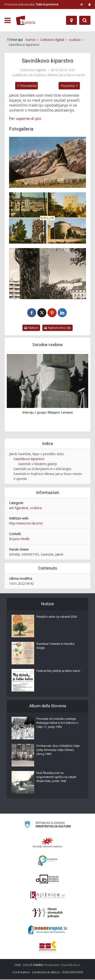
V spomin (20, 479)
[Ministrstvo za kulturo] (48, 826)
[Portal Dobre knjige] (47, 930)
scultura (36, 508)
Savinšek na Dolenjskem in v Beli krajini (42, 469)
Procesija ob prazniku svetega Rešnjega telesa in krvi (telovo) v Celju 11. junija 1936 (57, 723)
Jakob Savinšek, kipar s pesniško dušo (37, 454)
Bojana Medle (19, 539)
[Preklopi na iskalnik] (85, 20)
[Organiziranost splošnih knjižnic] (47, 843)
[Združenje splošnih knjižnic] (48, 947)
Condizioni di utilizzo (46, 973)
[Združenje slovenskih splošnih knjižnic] (48, 896)
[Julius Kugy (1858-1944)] (47, 162)
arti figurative (19, 508)
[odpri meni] (8, 21)
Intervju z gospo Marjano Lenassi (48, 413)
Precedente (26, 86)
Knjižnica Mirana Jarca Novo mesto (59, 75)
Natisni (31, 328)
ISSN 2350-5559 (72, 973)
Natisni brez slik (57, 328)
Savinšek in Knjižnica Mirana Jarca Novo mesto (48, 474)
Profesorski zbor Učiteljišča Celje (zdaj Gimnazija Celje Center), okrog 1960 (58, 751)
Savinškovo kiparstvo (29, 459)
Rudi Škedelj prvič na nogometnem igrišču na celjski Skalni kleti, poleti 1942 (56, 778)
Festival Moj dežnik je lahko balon (58, 672)
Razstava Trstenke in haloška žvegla (55, 646)
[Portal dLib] (47, 880)
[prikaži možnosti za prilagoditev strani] (82, 4)
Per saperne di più (25, 119)
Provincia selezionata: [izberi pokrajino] (31, 4)
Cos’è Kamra (21, 973)
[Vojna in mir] (47, 218)
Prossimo (71, 86)
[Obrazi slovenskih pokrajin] (48, 913)
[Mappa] (71, 20)
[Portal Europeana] (48, 861)
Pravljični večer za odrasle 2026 (57, 617)
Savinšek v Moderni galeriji (37, 464)
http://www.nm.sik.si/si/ (26, 524)
